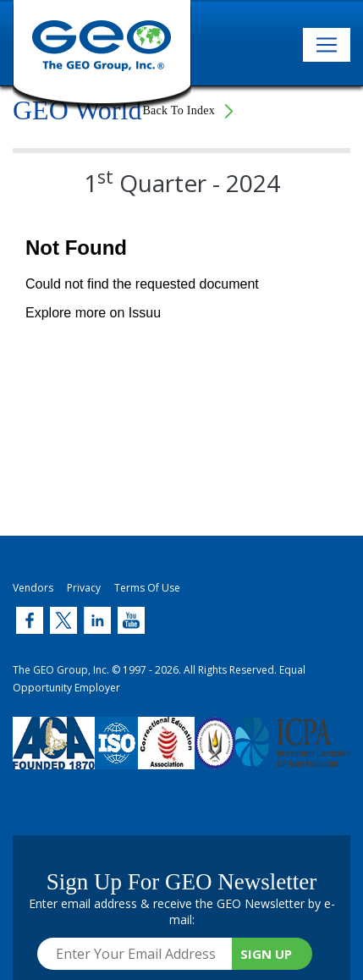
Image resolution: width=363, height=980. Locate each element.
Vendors (33, 588)
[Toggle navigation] (327, 45)
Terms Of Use (147, 588)
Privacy (84, 588)
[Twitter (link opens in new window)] (30, 620)
